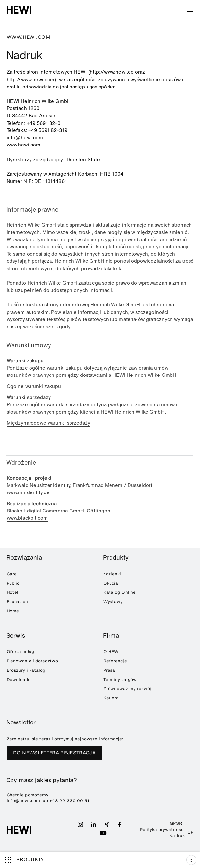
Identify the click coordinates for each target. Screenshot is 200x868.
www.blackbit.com (27, 518)
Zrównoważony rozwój (127, 689)
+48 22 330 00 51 (69, 801)
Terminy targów (120, 679)
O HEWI (111, 652)
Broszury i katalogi (27, 670)
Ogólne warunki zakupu (34, 386)
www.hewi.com (23, 145)
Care (12, 574)
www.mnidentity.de (28, 492)
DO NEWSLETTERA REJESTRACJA (54, 753)
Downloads (19, 679)
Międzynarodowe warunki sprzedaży (48, 423)
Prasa (109, 670)
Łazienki (112, 574)
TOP (189, 832)
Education (17, 601)
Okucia (111, 583)
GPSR (176, 823)
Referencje (115, 661)
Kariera (111, 698)
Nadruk (177, 835)
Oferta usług (20, 652)
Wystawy (113, 601)
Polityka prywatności (162, 829)
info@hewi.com (25, 137)
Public (13, 583)
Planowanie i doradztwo (32, 661)
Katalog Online (120, 592)
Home (13, 611)
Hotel (12, 592)
